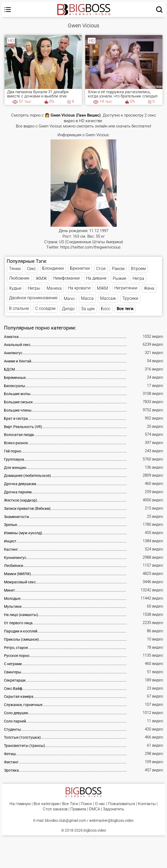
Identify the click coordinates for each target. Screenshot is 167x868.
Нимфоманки (66, 278)
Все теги (125, 309)
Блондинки (53, 268)
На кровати (79, 288)
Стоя (101, 269)
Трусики (130, 298)
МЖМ (102, 288)
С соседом (45, 308)
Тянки (15, 269)
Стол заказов (55, 809)
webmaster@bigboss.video (111, 820)
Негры (34, 288)
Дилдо (68, 309)
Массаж (108, 298)
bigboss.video (95, 830)
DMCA (94, 809)
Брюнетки (80, 268)
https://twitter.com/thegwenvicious (91, 247)
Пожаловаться (121, 804)
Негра (138, 278)
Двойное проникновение (33, 298)
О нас (100, 804)
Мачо (69, 299)
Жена (149, 288)
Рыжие (119, 278)
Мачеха (54, 288)
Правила (78, 809)
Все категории (46, 804)
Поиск (86, 804)
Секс (31, 269)
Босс (106, 309)
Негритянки (126, 288)
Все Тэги (70, 804)
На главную (20, 804)
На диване (96, 278)
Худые (15, 288)
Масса (87, 298)
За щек (88, 309)
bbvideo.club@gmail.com (66, 820)
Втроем (138, 269)
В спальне (19, 308)
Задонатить (114, 809)
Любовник (19, 278)
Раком (118, 269)
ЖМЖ (41, 278)
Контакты (147, 804)
